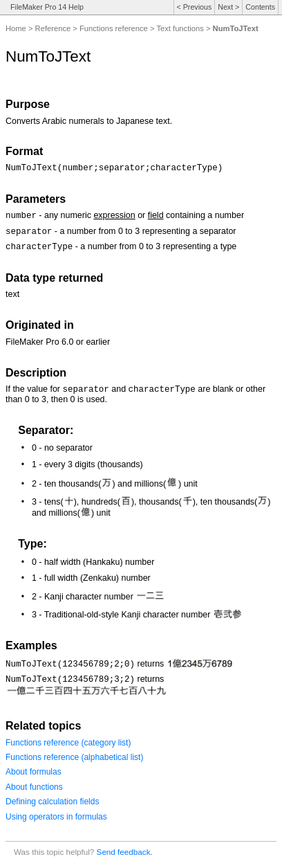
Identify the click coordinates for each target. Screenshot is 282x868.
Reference (53, 28)
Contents (260, 7)
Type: (32, 544)
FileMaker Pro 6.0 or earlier (58, 342)
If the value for (34, 389)
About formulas (34, 772)
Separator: (46, 430)
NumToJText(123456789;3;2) (70, 680)
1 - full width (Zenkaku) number (91, 578)
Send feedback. (125, 852)
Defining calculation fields (52, 802)
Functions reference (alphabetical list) (74, 757)
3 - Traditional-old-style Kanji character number (137, 615)
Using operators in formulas (56, 817)
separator (29, 232)
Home (16, 28)
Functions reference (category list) (68, 743)
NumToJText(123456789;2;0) (70, 664)
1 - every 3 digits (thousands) (87, 464)
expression (114, 215)
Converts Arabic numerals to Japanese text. (89, 121)
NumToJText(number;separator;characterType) (114, 168)
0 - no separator (62, 448)
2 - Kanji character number (98, 597)
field (156, 215)
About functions (34, 787)
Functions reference (114, 28)
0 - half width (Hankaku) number (93, 562)
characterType (39, 247)
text (12, 294)
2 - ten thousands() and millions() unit (115, 484)
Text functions (180, 28)
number (21, 216)
